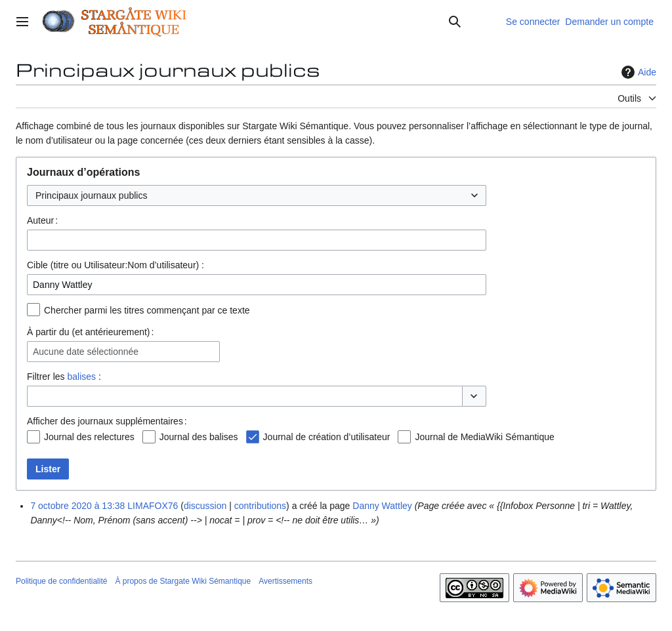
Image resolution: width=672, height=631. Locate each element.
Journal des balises (199, 437)
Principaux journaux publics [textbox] (91, 195)
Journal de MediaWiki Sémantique (484, 437)
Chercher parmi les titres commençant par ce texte (147, 310)
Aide (637, 72)
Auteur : (42, 220)
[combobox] (257, 195)
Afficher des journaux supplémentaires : (107, 421)
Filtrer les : (64, 377)
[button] (474, 396)
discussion (205, 506)
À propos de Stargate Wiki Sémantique (183, 581)
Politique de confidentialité (61, 581)
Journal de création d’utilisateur (327, 437)
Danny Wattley (382, 506)
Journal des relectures (89, 437)
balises (81, 377)
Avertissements (285, 581)
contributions (260, 506)
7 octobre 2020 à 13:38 (77, 506)
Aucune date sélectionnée (86, 352)
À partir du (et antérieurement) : (90, 332)
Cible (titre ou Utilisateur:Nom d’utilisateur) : (115, 265)
